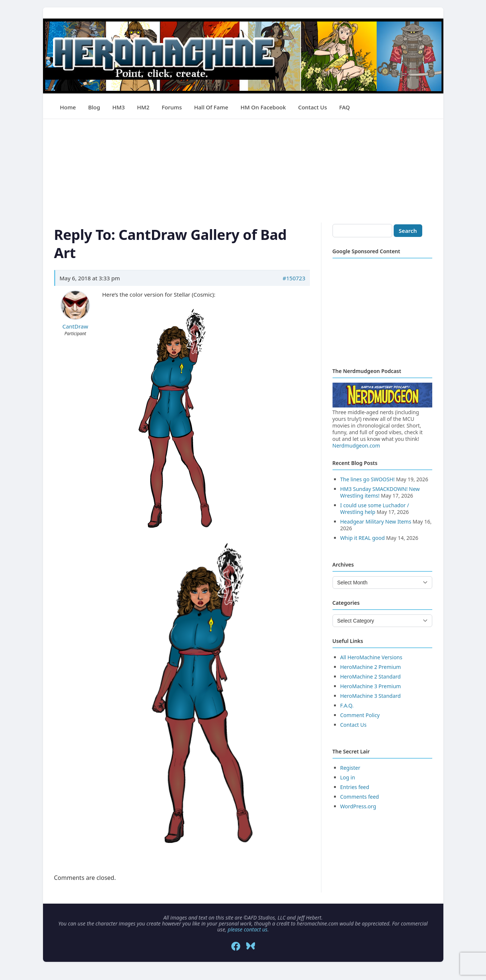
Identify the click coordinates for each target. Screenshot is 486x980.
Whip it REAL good (363, 538)
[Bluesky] (251, 946)
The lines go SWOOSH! (368, 479)
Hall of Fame (211, 107)
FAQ (345, 107)
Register (350, 768)
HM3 (119, 107)
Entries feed (355, 787)
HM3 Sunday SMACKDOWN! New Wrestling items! (380, 492)
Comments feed (360, 797)
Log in (348, 777)
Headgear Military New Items (376, 522)
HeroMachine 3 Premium (371, 686)
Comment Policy (360, 715)
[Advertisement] (243, 171)
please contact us (247, 929)
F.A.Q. (347, 705)
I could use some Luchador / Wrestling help (375, 509)
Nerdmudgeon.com (356, 446)
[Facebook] (236, 946)
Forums (172, 107)
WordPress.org (358, 806)
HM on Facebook (263, 107)
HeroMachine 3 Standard (371, 696)
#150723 (294, 278)
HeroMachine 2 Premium (371, 667)
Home (68, 107)
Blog (94, 107)
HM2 (143, 107)
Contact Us (313, 107)
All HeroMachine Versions (371, 657)
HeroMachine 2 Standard (371, 677)
